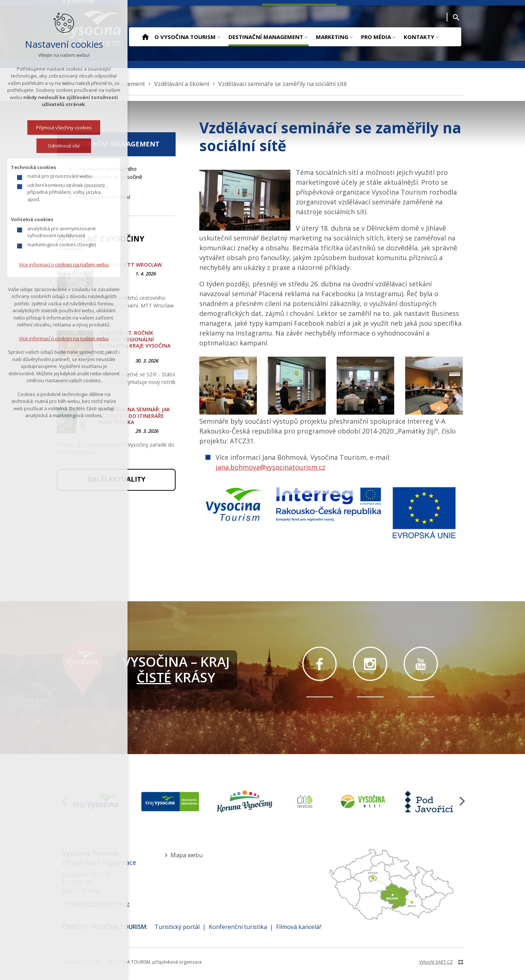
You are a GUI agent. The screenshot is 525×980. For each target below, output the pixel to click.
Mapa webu (187, 855)
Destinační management (266, 37)
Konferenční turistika (238, 927)
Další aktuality (116, 479)
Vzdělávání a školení (103, 197)
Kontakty (419, 37)
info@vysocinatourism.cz (96, 904)
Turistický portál (177, 927)
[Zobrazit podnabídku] (218, 37)
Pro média (376, 37)
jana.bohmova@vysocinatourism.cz (271, 467)
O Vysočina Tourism (185, 37)
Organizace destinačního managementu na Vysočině (109, 173)
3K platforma (92, 187)
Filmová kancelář (299, 927)
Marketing (332, 37)
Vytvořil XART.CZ (436, 962)
